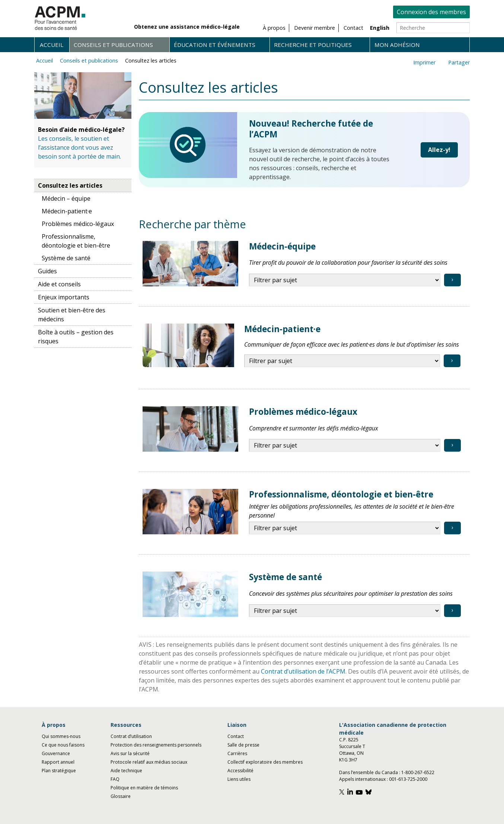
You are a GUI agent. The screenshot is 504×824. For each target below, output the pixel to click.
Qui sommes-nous (61, 736)
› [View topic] (452, 279)
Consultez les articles (151, 61)
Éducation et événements (215, 45)
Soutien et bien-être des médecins (72, 315)
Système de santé (66, 258)
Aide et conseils (59, 284)
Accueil (52, 45)
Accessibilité (240, 771)
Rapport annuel (58, 762)
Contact (236, 736)
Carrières (237, 753)
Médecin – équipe (66, 198)
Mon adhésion (397, 45)
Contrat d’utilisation (131, 736)
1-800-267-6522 (418, 772)
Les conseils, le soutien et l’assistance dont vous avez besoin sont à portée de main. (79, 147)
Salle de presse (243, 745)
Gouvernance (56, 753)
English (380, 28)
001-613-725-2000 (408, 779)
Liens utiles (239, 779)
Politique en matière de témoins (144, 788)
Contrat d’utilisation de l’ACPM (303, 671)
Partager (459, 62)
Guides (47, 271)
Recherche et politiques (313, 45)
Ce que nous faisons (63, 745)
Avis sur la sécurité (130, 753)
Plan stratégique (59, 771)
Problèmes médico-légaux (78, 224)
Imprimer (424, 62)
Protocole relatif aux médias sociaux (149, 762)
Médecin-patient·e (67, 211)
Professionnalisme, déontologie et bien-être (76, 241)
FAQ (115, 779)
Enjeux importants (64, 297)
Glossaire (121, 796)
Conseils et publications (113, 45)
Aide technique (126, 771)
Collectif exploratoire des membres (265, 762)
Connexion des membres (431, 12)
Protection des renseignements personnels (156, 745)
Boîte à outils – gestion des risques (76, 337)
